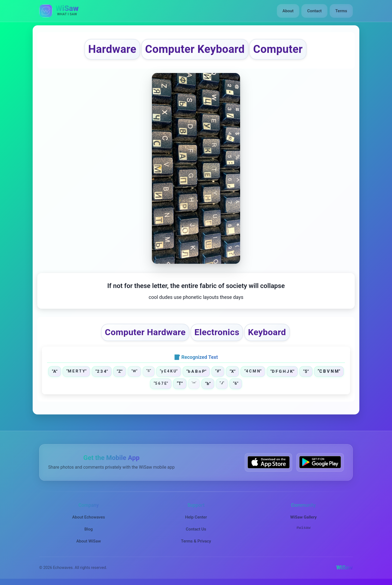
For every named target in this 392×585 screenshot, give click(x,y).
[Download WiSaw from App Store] (268, 462)
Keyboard (267, 332)
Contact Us (196, 529)
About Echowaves (89, 517)
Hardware (112, 49)
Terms (341, 11)
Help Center (196, 517)
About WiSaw (88, 541)
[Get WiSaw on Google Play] (320, 462)
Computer (278, 49)
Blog (89, 529)
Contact (314, 11)
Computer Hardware (145, 332)
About (288, 11)
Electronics (217, 332)
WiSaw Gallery (303, 517)
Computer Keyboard (195, 49)
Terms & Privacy (196, 541)
